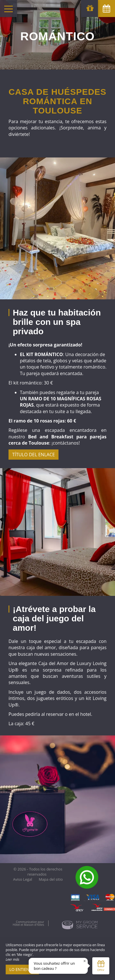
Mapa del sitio (51, 879)
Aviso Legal (23, 879)
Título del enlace (34, 455)
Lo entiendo (22, 969)
